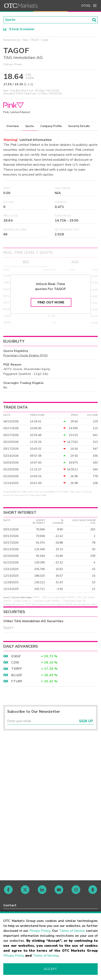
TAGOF (35, 40)
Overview (13, 126)
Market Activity (12, 40)
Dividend (61, 202)
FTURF (17, 681)
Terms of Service (72, 931)
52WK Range (63, 216)
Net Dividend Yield (67, 230)
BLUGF (17, 675)
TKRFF (17, 669)
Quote (30, 126)
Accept (50, 969)
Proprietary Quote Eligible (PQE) (26, 355)
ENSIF (16, 656)
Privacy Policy (40, 931)
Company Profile (51, 126)
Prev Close (11, 216)
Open (7, 188)
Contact (10, 905)
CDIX (15, 663)
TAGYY (8, 628)
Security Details (79, 126)
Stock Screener (19, 29)
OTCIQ (86, 6)
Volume (8, 202)
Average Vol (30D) (15, 230)
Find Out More (51, 302)
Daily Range (63, 188)
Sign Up (86, 721)
